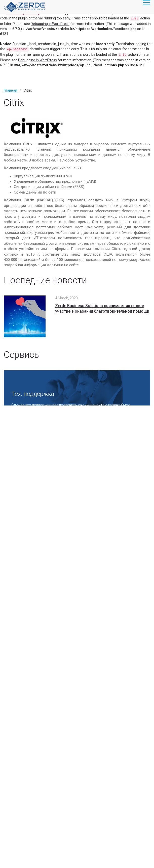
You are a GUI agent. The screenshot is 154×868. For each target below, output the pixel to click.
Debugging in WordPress (50, 24)
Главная (10, 90)
